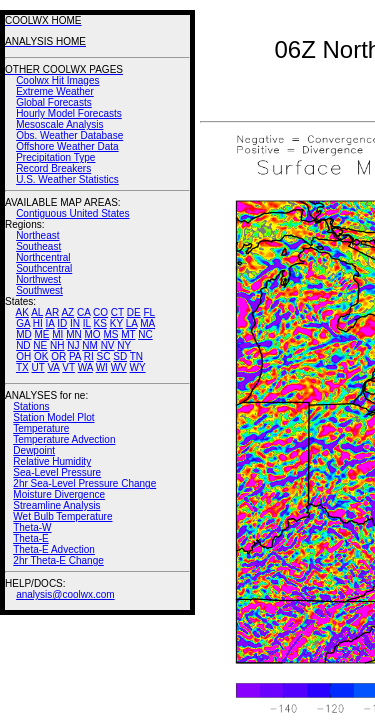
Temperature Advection (64, 439)
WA (85, 367)
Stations (31, 406)
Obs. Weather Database (69, 135)
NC (145, 334)
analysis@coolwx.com (65, 594)
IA (50, 323)
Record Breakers (53, 168)
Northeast (37, 235)
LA (132, 323)
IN (75, 323)
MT (128, 334)
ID (62, 323)
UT (38, 367)
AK (22, 312)
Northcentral (43, 257)
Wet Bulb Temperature (62, 516)
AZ (67, 312)
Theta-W (32, 527)
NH (57, 345)
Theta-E (31, 538)
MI (57, 334)
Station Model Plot (53, 417)
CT (117, 312)
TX (22, 367)
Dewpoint (34, 450)
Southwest (39, 290)
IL (87, 323)
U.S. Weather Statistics (67, 179)
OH (23, 356)
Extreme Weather (55, 91)
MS (110, 334)
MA (147, 323)
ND (23, 345)
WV (119, 367)
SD (120, 356)
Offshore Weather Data (67, 146)
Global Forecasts (54, 102)
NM (90, 345)
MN (74, 334)
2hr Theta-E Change (58, 560)
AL (37, 312)
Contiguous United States (72, 213)
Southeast (38, 246)
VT (68, 367)
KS (100, 323)
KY (116, 323)
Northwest (38, 279)
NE (40, 345)
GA (23, 323)
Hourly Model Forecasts (69, 113)
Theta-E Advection (54, 549)
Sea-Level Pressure (57, 472)
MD (24, 334)
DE (134, 312)
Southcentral (44, 268)
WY (138, 367)
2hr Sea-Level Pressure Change (84, 483)
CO (100, 312)
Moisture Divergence (59, 494)
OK (41, 356)
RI (89, 356)
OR (58, 356)
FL (149, 312)
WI (102, 367)
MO (92, 334)
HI (38, 323)
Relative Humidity (52, 461)
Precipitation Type (55, 157)
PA (75, 356)
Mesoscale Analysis (59, 124)
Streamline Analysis (56, 505)
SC (104, 356)
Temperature (41, 428)
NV (108, 345)
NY (124, 345)
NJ (73, 345)
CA (83, 312)
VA (53, 367)
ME (41, 334)
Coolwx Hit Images (57, 80)
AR (52, 312)
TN (136, 356)
